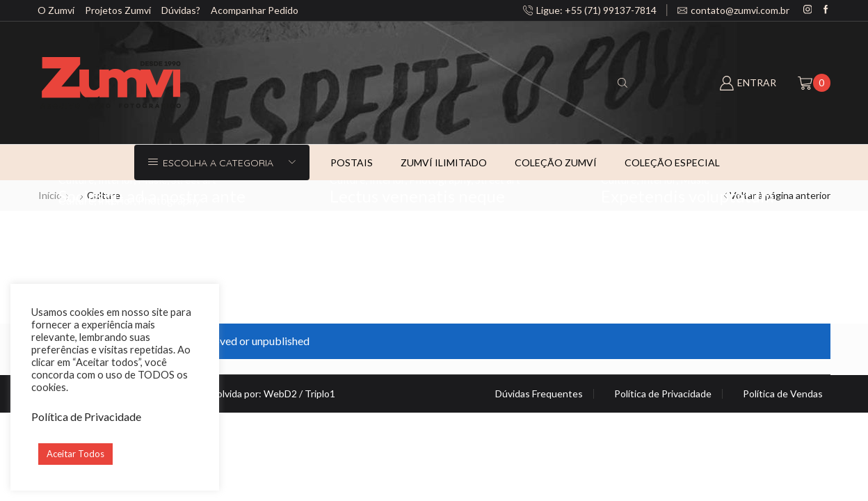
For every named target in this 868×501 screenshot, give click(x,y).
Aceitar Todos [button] (75, 454)
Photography (169, 200)
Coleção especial (672, 162)
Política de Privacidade (663, 394)
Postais (352, 162)
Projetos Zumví (118, 10)
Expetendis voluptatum (688, 196)
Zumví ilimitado (444, 162)
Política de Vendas (783, 394)
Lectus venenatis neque (417, 196)
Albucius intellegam (131, 217)
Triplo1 (320, 393)
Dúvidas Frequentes (539, 394)
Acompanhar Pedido (255, 10)
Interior (116, 200)
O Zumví (56, 10)
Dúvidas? (181, 10)
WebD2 (280, 393)
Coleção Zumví (556, 162)
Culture (76, 200)
